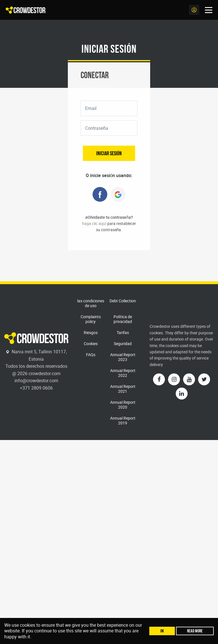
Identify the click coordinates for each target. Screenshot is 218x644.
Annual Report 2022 (123, 373)
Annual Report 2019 (123, 420)
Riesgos (91, 332)
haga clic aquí (94, 223)
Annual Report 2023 (123, 357)
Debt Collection (123, 301)
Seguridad (123, 344)
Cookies (91, 344)
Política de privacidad (123, 319)
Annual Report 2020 (123, 405)
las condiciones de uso (91, 303)
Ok (162, 631)
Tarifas (123, 332)
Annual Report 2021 (123, 389)
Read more (195, 631)
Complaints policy (91, 319)
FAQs (91, 355)
